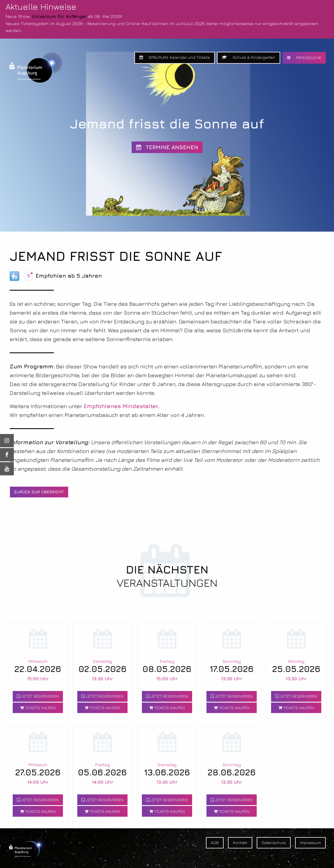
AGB (215, 842)
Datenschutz (274, 842)
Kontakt (240, 842)
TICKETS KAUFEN (38, 708)
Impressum (310, 842)
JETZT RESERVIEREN (38, 696)
